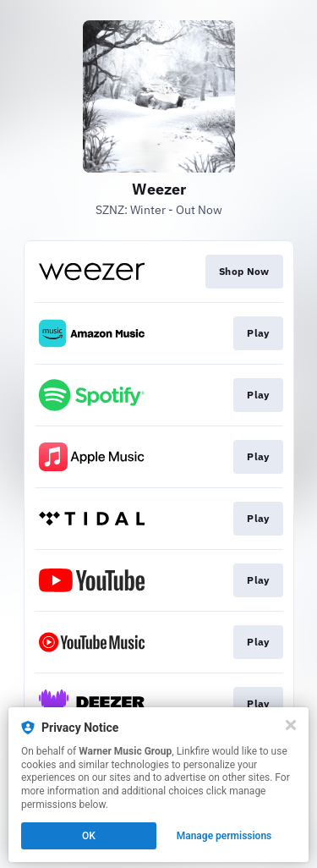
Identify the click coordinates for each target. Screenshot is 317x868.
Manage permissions (224, 836)
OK (89, 836)
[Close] (291, 725)
